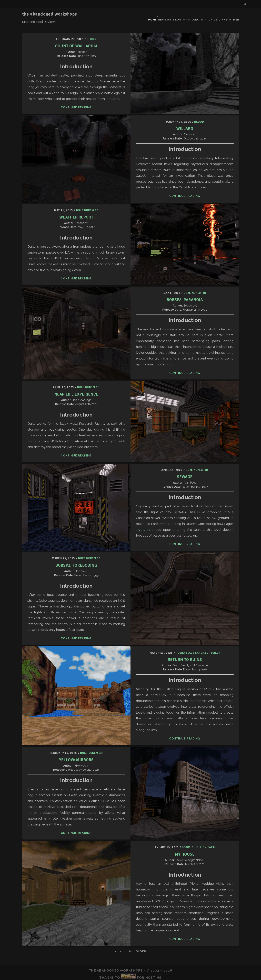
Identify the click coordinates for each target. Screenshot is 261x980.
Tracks (127, 975)
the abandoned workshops (49, 14)
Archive (209, 14)
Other (234, 14)
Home (148, 14)
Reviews (161, 14)
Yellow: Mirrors (76, 751)
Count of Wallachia (76, 38)
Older (141, 943)
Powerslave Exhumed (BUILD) (198, 645)
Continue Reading (76, 99)
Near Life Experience (76, 386)
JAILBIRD (143, 521)
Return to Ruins (185, 651)
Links (222, 14)
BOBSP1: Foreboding (76, 557)
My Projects (191, 14)
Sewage (185, 468)
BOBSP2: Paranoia (185, 291)
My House (185, 846)
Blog (174, 14)
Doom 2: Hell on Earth (199, 839)
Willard (185, 120)
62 (131, 943)
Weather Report (76, 209)
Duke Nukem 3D (87, 202)
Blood (92, 31)
